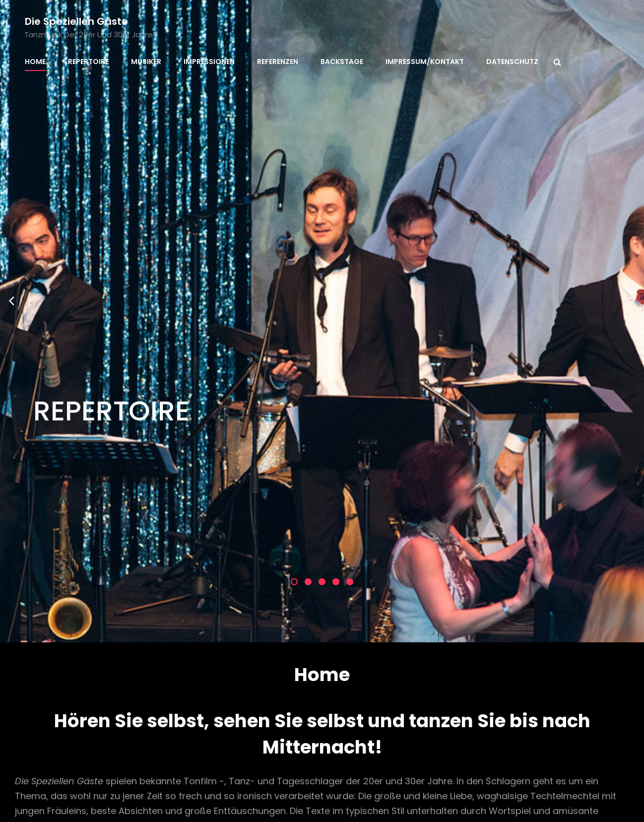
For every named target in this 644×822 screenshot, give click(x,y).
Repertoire (88, 62)
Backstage (342, 62)
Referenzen (278, 62)
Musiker (146, 62)
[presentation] (11, 189)
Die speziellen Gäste (76, 21)
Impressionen (209, 62)
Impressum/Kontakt (425, 62)
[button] (294, 359)
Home (35, 62)
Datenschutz (512, 62)
